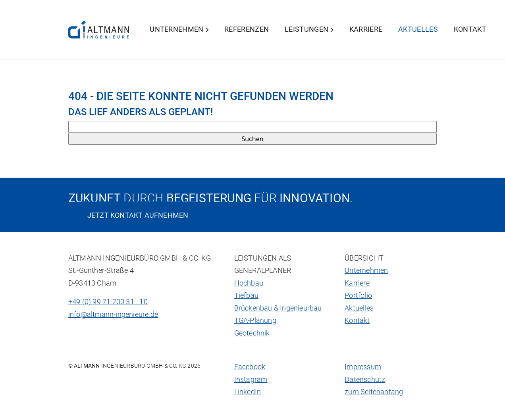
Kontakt (470, 29)
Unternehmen (179, 29)
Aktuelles (418, 29)
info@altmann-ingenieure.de (113, 315)
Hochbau (249, 283)
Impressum (363, 367)
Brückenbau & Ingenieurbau (278, 308)
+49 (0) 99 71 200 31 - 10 (108, 302)
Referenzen (247, 29)
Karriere (366, 29)
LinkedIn (248, 392)
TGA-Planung (255, 320)
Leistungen (309, 29)
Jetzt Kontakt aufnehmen (138, 215)
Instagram (251, 380)
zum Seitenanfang (374, 392)
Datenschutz (365, 380)
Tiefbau (246, 295)
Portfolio (358, 295)
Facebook (250, 367)
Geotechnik (252, 333)
